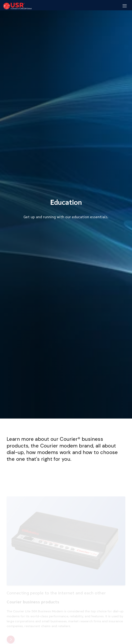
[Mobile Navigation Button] (125, 6)
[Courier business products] (11, 640)
